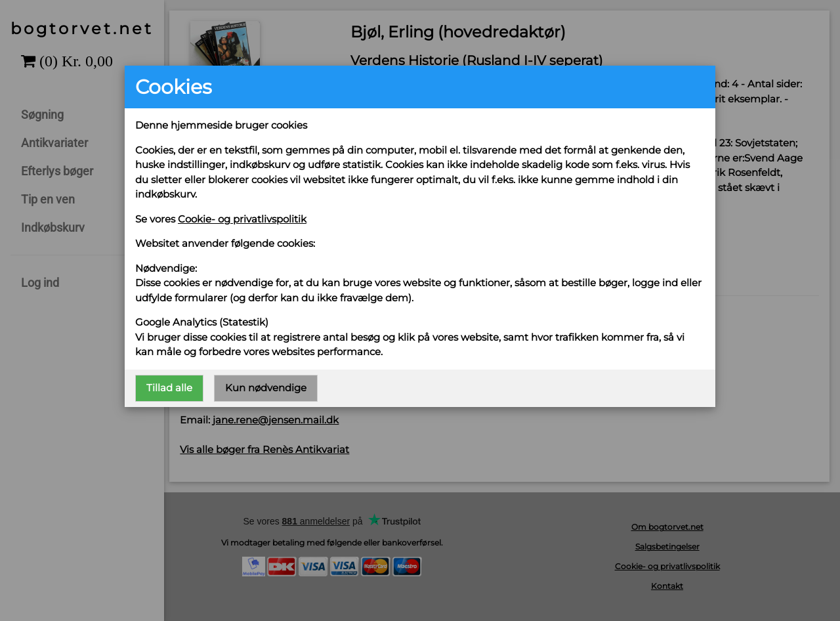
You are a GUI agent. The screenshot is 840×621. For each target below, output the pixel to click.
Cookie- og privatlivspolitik (242, 219)
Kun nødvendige (266, 388)
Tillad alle (169, 388)
